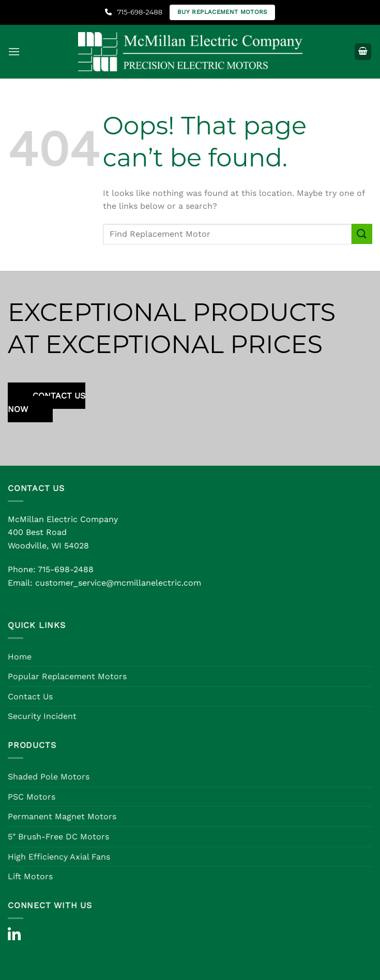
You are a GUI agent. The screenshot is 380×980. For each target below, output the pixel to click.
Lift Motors (30, 876)
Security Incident (42, 716)
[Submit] (362, 234)
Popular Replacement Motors (67, 676)
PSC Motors (32, 797)
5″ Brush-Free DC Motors (58, 837)
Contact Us (30, 696)
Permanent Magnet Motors (62, 816)
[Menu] (14, 51)
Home (20, 657)
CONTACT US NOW (47, 402)
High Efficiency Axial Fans (59, 857)
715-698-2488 (134, 12)
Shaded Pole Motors (49, 777)
